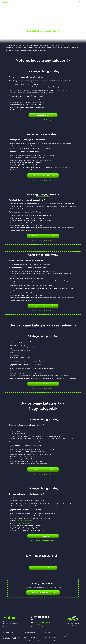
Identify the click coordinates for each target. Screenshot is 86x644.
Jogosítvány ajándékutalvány (31, 640)
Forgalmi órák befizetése (30, 635)
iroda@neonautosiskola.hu (43, 622)
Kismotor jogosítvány (52, 2)
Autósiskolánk (22, 2)
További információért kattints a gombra (43, 120)
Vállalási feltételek (8, 635)
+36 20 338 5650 (40, 625)
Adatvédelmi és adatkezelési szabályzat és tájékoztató (11, 638)
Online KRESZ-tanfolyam (50, 635)
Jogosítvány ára (48, 633)
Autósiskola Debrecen (29, 633)
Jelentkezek (64, 2)
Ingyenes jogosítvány (49, 640)
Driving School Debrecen (30, 638)
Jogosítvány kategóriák (50, 638)
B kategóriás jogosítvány (24, 457)
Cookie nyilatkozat (8, 633)
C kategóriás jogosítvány (24, 523)
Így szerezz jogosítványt (36, 2)
